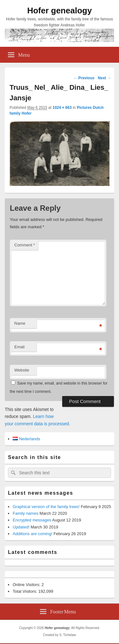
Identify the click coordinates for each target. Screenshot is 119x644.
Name (20, 323)
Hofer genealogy (60, 11)
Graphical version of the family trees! (46, 507)
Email (20, 347)
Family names (26, 513)
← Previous (84, 78)
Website (22, 370)
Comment (25, 245)
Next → (104, 78)
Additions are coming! (33, 534)
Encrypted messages (32, 520)
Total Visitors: (26, 591)
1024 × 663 (62, 108)
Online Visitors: (27, 585)
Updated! (21, 527)
